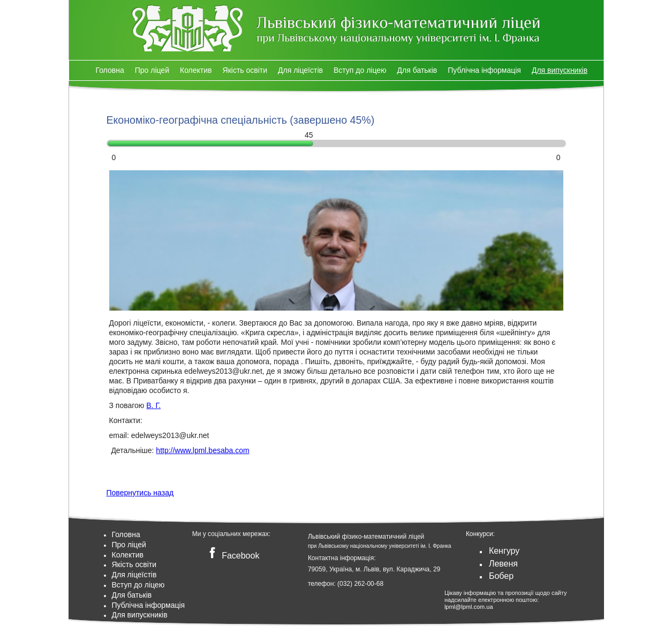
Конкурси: (480, 534)
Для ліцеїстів (300, 70)
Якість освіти (245, 70)
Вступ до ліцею (360, 70)
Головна (110, 70)
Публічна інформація (484, 70)
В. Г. (153, 405)
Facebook (232, 556)
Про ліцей (152, 70)
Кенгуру (504, 551)
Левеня (503, 564)
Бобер (501, 576)
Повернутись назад (140, 493)
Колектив (196, 70)
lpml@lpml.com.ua (469, 607)
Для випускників (560, 70)
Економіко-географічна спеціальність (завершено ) (241, 120)
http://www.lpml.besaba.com (202, 450)
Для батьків (417, 70)
